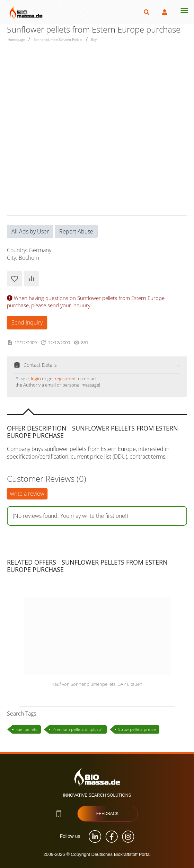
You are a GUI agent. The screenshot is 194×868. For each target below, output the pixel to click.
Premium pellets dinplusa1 (78, 729)
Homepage (16, 39)
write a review (27, 494)
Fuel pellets (27, 729)
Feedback (108, 814)
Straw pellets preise (137, 729)
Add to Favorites (15, 279)
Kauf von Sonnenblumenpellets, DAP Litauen (97, 684)
